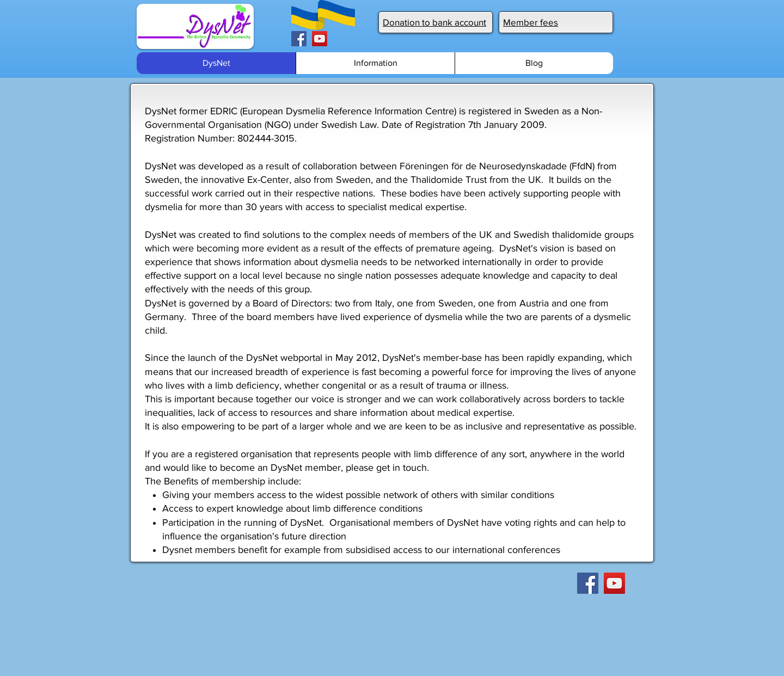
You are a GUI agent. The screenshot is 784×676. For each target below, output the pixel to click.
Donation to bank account (434, 22)
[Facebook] (299, 39)
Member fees (531, 22)
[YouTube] (320, 39)
